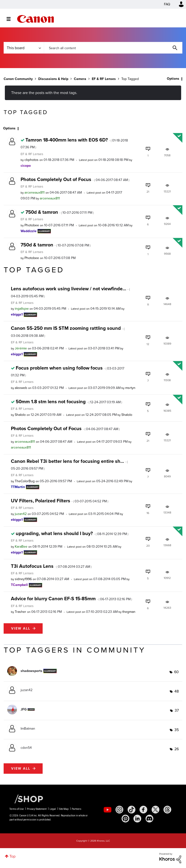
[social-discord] (149, 819)
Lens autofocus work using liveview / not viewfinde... (70, 292)
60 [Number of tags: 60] (176, 672)
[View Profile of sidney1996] (23, 579)
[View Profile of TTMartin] (18, 487)
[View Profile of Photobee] (32, 225)
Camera (80, 79)
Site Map (64, 809)
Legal (53, 809)
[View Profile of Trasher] (20, 612)
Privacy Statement (37, 809)
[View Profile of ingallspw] (22, 309)
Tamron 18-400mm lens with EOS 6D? (74, 143)
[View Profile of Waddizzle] (29, 231)
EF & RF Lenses (104, 79)
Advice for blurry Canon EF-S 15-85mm (71, 599)
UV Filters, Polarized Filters (60, 501)
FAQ (167, 4)
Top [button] (12, 856)
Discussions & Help (53, 79)
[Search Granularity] (24, 48)
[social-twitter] (155, 810)
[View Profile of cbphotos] (31, 160)
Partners (77, 809)
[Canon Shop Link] (26, 799)
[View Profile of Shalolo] (20, 415)
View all (21, 628)
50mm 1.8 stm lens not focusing (69, 402)
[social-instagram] (119, 810)
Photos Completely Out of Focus (75, 179)
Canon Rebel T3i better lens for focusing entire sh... (69, 464)
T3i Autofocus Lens (51, 566)
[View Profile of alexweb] (21, 388)
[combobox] (113, 48)
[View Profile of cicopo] (26, 166)
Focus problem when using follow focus (68, 371)
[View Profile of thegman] (129, 612)
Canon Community (35, 19)
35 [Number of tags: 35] (177, 730)
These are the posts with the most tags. (44, 93)
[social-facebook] (143, 810)
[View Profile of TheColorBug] (25, 481)
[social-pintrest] (125, 819)
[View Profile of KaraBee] (21, 547)
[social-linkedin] (137, 819)
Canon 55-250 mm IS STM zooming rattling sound (68, 331)
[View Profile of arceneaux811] (35, 193)
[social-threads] (167, 810)
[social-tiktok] (132, 810)
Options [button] (173, 79)
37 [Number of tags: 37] (177, 710)
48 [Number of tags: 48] (177, 691)
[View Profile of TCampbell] (19, 585)
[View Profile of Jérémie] (21, 348)
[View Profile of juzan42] (21, 514)
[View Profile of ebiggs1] (17, 314)
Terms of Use (17, 809)
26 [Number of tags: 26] (177, 749)
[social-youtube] (108, 810)
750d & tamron (60, 212)
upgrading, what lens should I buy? (72, 533)
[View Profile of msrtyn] (130, 388)
